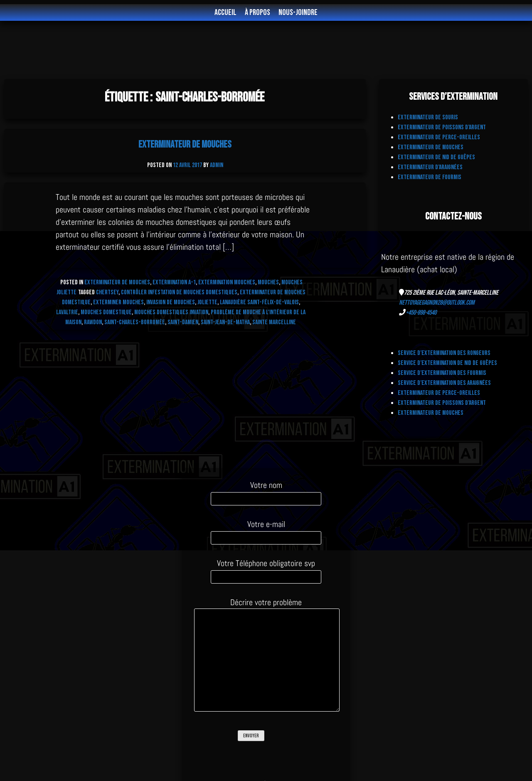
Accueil (225, 12)
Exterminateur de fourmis (430, 177)
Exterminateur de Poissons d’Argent (442, 127)
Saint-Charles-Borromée (135, 322)
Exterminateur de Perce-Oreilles (439, 137)
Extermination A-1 (174, 282)
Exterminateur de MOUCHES (117, 282)
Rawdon (93, 322)
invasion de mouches (171, 302)
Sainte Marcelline (274, 322)
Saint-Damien (183, 322)
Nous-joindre (298, 12)
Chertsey (107, 292)
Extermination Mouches (227, 282)
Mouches (268, 282)
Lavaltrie (67, 312)
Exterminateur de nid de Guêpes (436, 157)
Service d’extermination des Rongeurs (444, 353)
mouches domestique (106, 312)
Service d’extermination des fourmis (442, 373)
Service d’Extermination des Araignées (444, 383)
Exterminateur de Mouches (185, 144)
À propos (257, 12)
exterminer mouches (118, 302)
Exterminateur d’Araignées (430, 167)
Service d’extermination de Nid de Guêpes (447, 363)
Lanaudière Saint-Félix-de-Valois (259, 302)
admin (217, 165)
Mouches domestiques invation (171, 312)
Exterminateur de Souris (428, 117)
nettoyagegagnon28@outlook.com (437, 303)
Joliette (207, 302)
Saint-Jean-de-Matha (225, 322)
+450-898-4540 (421, 313)
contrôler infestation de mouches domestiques (179, 292)
